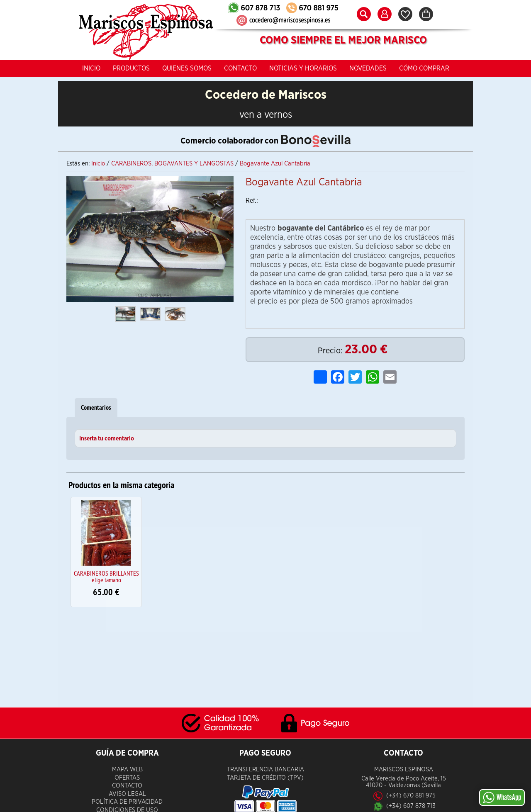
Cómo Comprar (424, 68)
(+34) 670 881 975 (411, 796)
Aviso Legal (127, 794)
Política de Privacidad (127, 802)
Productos (131, 68)
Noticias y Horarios (303, 68)
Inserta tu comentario (107, 439)
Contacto (240, 68)
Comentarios (96, 407)
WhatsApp (502, 797)
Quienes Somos (187, 68)
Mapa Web (127, 769)
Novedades (368, 68)
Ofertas (127, 778)
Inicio (91, 68)
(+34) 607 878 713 (411, 806)
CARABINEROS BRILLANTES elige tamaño (106, 576)
